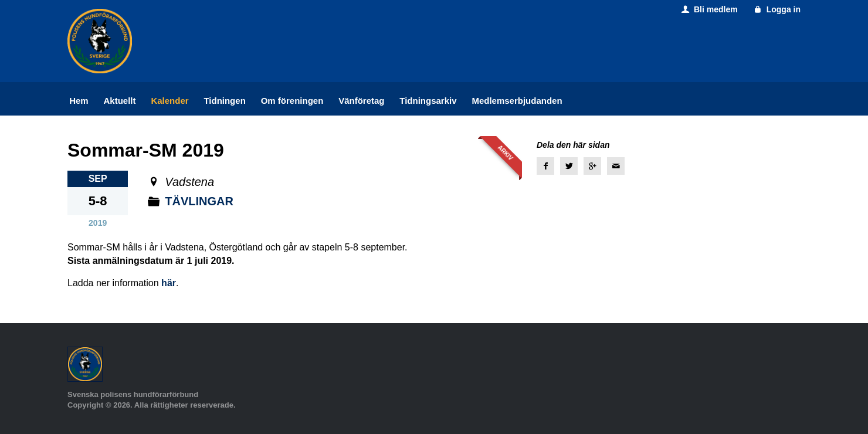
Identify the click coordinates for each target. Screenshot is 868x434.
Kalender (169, 101)
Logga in (776, 9)
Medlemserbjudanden (517, 101)
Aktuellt (120, 101)
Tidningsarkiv (428, 101)
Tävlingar (199, 201)
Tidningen (224, 101)
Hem (79, 101)
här (169, 283)
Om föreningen (292, 101)
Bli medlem (708, 9)
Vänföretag (361, 101)
